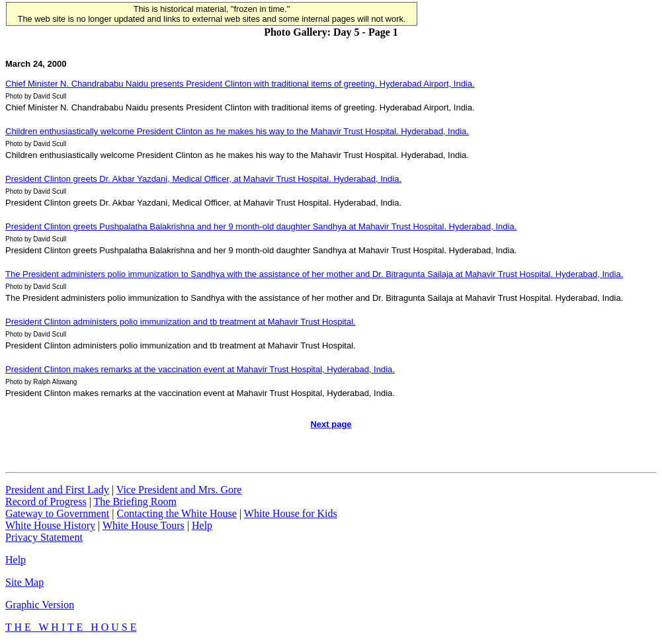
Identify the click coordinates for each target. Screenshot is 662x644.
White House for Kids (291, 513)
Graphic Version (40, 605)
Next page (331, 424)
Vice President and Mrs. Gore (179, 490)
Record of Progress (46, 502)
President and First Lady (57, 490)
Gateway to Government (57, 513)
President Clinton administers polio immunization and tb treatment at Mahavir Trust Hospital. (181, 322)
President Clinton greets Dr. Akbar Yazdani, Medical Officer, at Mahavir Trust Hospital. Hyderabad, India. (203, 179)
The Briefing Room (135, 502)
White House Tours (144, 525)
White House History (50, 525)
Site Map (24, 582)
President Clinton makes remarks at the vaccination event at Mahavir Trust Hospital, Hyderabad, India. (200, 369)
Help (202, 525)
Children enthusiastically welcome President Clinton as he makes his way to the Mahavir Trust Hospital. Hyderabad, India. (237, 131)
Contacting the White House (176, 513)
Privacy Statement (44, 537)
